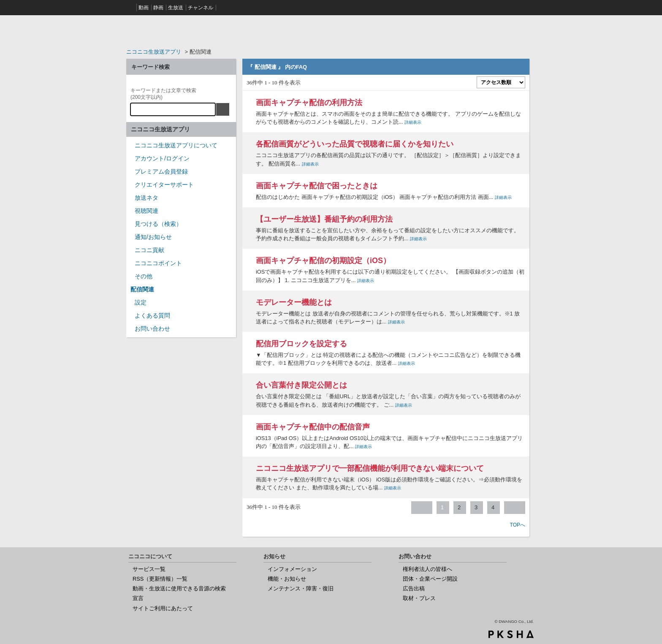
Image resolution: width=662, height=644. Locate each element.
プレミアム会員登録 (161, 171)
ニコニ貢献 (149, 250)
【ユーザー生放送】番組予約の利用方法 (324, 219)
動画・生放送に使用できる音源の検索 (179, 588)
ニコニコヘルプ (181, 31)
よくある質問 (152, 315)
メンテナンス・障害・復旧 (301, 588)
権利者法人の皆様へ (427, 569)
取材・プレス (419, 598)
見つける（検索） (158, 224)
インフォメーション (292, 569)
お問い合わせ (152, 329)
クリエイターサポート (164, 185)
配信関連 (142, 289)
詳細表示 (413, 122)
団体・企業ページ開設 (430, 579)
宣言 (138, 598)
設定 (141, 302)
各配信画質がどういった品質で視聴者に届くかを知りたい (355, 144)
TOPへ (518, 525)
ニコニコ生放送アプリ (154, 52)
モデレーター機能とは (294, 302)
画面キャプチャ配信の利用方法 (309, 103)
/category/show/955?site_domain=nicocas (130, 253)
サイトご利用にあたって (163, 608)
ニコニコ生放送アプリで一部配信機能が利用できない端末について (370, 468)
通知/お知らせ (153, 237)
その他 (144, 276)
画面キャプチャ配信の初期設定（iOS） (323, 261)
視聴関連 (147, 211)
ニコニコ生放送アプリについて (176, 145)
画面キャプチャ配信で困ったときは (317, 186)
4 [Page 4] (493, 507)
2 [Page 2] (459, 507)
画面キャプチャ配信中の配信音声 (313, 427)
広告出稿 (414, 588)
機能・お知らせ (287, 579)
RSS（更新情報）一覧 (160, 579)
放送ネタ (147, 198)
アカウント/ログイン (162, 158)
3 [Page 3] (476, 507)
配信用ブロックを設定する (301, 344)
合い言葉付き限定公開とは (301, 385)
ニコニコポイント (158, 263)
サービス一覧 (149, 569)
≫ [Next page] (515, 508)
